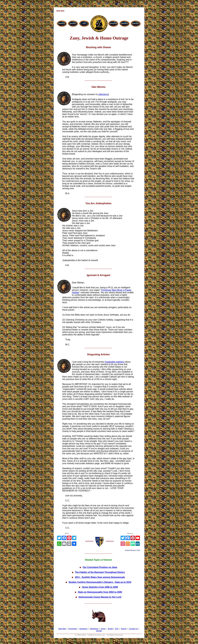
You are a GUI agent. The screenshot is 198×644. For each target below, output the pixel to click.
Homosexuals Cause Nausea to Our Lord (100, 597)
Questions (83, 629)
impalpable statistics (114, 362)
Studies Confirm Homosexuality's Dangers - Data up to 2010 (100, 582)
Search (124, 629)
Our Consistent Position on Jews (100, 567)
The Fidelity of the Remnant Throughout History (100, 572)
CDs (117, 629)
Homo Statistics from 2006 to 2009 (100, 587)
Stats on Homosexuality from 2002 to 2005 (100, 592)
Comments (73, 629)
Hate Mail (62, 629)
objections (103, 94)
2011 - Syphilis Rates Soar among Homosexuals (100, 577)
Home (103, 629)
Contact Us (133, 629)
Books (110, 629)
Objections (94, 629)
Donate (99, 631)
